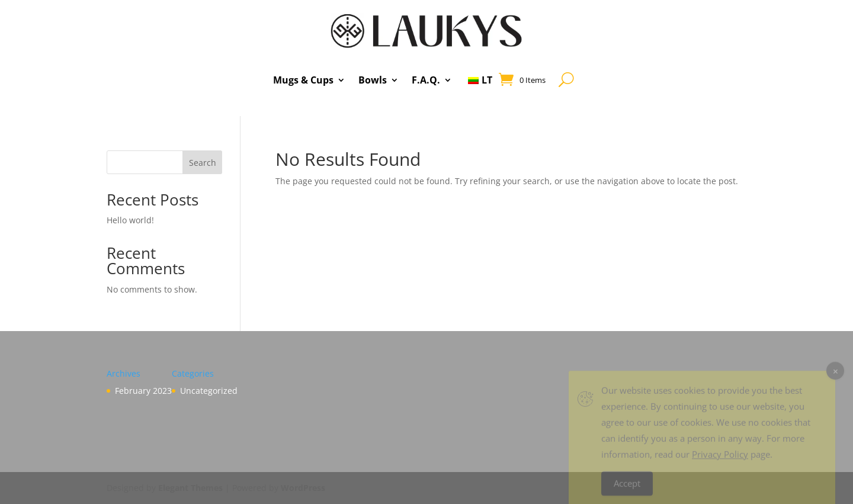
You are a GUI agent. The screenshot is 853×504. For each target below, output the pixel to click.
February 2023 (143, 391)
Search (203, 163)
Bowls (373, 80)
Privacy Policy (720, 460)
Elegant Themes (190, 488)
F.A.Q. (426, 80)
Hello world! (130, 220)
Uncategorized (209, 391)
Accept (627, 489)
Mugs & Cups (303, 80)
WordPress (303, 488)
